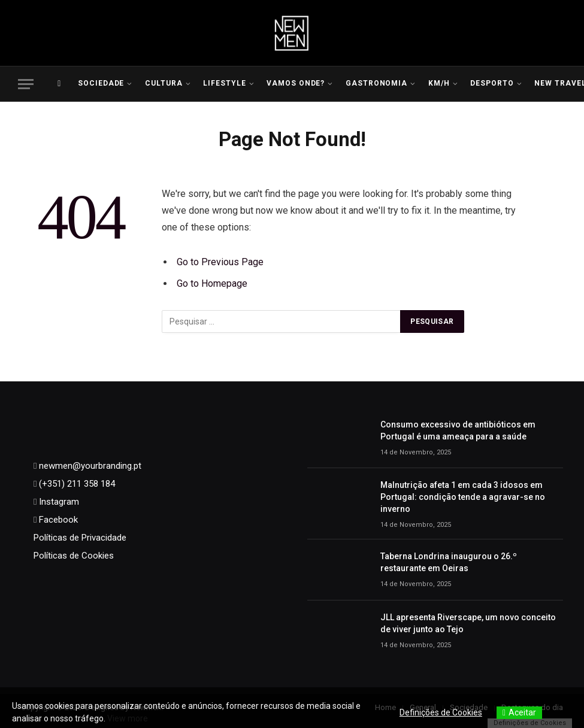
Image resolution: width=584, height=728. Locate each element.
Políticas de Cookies (74, 556)
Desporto (492, 83)
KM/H (439, 83)
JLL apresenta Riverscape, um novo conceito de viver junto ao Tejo (468, 623)
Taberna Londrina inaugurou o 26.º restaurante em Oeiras (449, 562)
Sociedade (101, 83)
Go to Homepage (212, 283)
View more (128, 718)
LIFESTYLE (225, 83)
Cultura (164, 83)
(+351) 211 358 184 (76, 484)
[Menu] (26, 84)
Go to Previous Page (220, 262)
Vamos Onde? (296, 83)
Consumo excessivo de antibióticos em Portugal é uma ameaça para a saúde (458, 430)
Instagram (58, 502)
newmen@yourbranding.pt (89, 466)
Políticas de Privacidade (80, 538)
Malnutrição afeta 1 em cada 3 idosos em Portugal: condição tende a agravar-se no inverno (463, 497)
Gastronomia (377, 83)
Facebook (57, 520)
